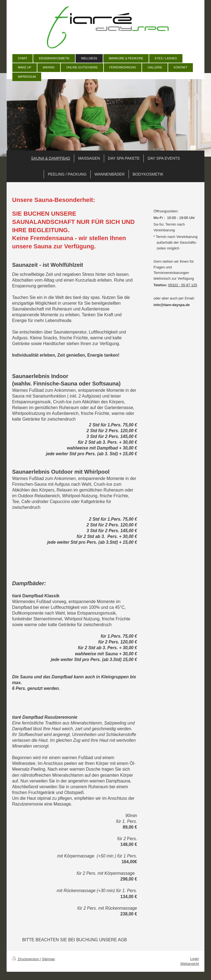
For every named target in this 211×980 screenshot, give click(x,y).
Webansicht (190, 964)
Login (195, 959)
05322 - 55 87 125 (183, 285)
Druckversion (26, 959)
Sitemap (48, 959)
